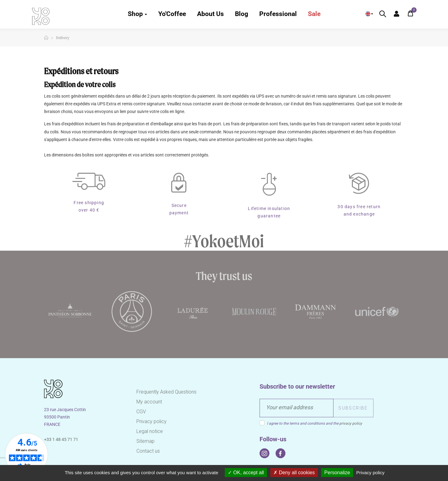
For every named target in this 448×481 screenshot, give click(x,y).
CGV (141, 412)
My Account (397, 14)
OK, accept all (246, 473)
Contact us (148, 451)
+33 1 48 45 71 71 (61, 439)
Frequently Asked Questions (166, 392)
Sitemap (145, 441)
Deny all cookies (294, 473)
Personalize (337, 473)
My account (149, 402)
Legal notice (150, 431)
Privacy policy (151, 421)
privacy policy (351, 423)
